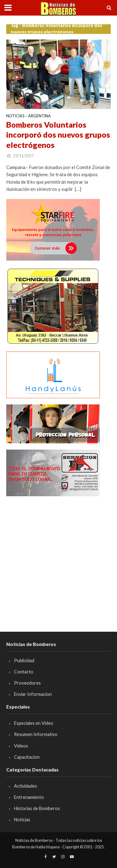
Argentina (39, 116)
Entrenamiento (29, 797)
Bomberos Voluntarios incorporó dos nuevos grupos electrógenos (58, 135)
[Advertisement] (58, 561)
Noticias (15, 116)
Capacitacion (27, 757)
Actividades (26, 786)
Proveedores (27, 683)
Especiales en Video (34, 723)
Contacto (24, 672)
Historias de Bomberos (37, 808)
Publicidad (24, 660)
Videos (21, 746)
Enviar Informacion (33, 694)
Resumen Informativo (36, 734)
